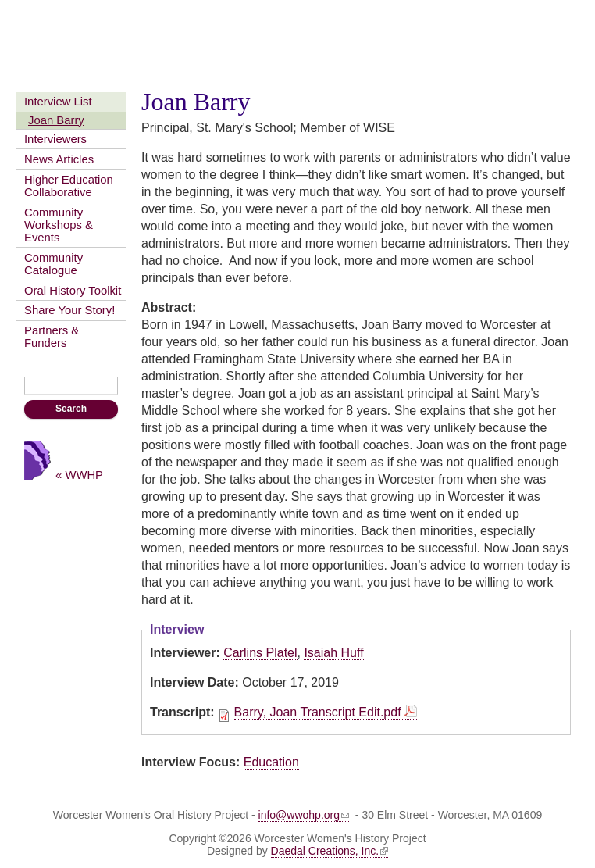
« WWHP (79, 475)
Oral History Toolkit (73, 291)
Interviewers (55, 139)
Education (271, 762)
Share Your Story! (69, 310)
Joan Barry (56, 120)
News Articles (59, 159)
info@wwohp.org (304, 815)
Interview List (58, 102)
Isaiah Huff (333, 653)
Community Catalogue (53, 264)
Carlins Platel (260, 653)
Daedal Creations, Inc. (330, 851)
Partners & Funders (52, 337)
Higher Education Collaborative (69, 186)
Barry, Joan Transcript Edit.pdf (318, 712)
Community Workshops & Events (59, 225)
